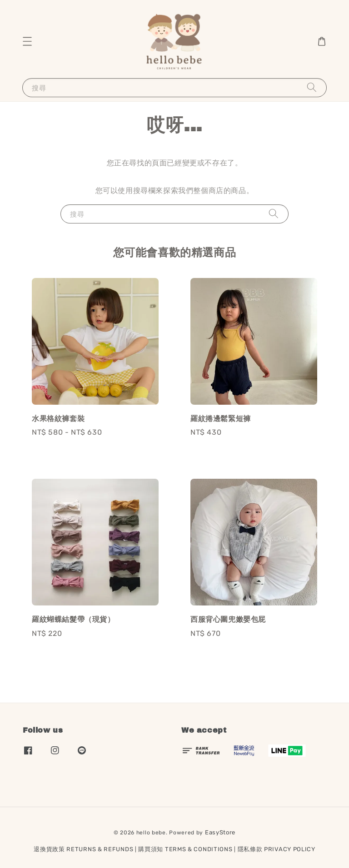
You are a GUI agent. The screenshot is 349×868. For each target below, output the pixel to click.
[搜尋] (312, 87)
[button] (27, 41)
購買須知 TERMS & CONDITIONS (185, 849)
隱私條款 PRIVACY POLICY (277, 849)
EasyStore (220, 832)
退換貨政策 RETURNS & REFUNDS (83, 849)
